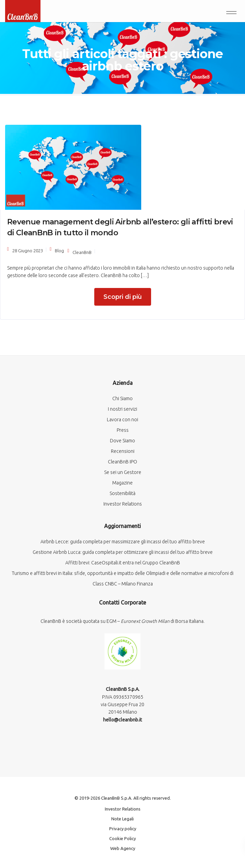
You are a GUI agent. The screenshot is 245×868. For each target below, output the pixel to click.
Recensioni (123, 451)
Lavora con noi (122, 420)
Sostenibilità (122, 493)
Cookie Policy (122, 838)
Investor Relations (123, 504)
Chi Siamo (122, 398)
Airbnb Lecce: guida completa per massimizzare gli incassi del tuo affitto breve (123, 542)
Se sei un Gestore (123, 472)
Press (123, 430)
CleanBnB (82, 252)
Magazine (122, 483)
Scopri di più (123, 297)
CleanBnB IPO (122, 462)
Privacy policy (123, 829)
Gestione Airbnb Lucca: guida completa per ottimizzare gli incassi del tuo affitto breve (123, 552)
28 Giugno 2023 (28, 251)
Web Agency (123, 848)
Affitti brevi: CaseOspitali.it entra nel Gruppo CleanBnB (123, 563)
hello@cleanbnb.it (122, 720)
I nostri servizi (122, 409)
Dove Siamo (122, 441)
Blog (59, 251)
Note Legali (122, 819)
